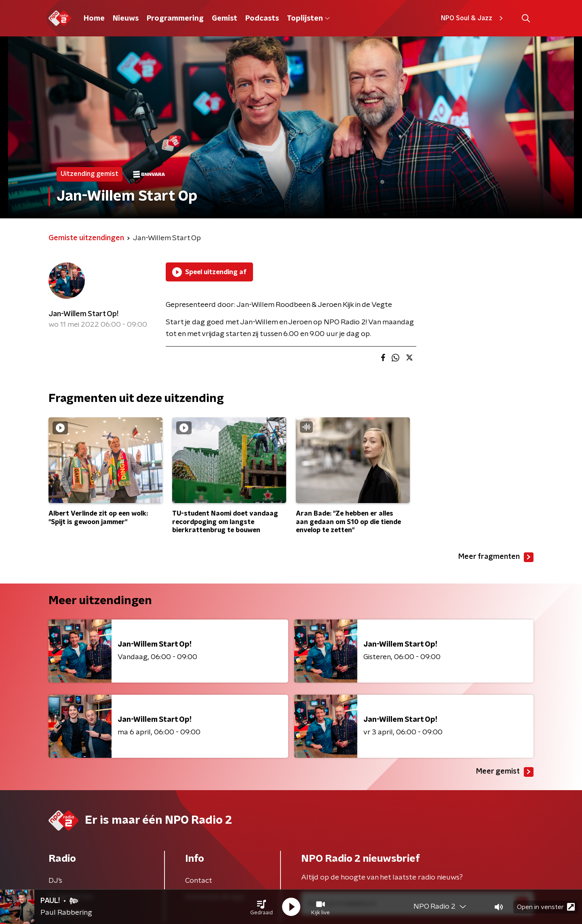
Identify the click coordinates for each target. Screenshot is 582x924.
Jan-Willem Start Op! (83, 314)
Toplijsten (308, 19)
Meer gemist (505, 772)
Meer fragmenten (496, 557)
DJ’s (55, 881)
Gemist (225, 19)
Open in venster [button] (546, 907)
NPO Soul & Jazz (473, 18)
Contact (199, 881)
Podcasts (262, 19)
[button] (261, 907)
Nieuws (126, 19)
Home (94, 19)
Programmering (175, 19)
